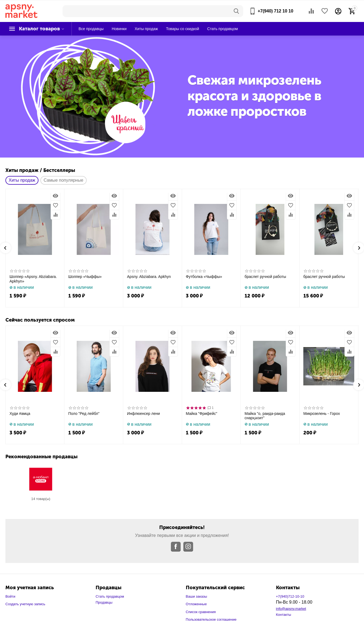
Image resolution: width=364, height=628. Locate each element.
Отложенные (196, 604)
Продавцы (104, 602)
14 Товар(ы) (41, 499)
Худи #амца (20, 414)
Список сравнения (201, 612)
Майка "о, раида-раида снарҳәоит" (265, 416)
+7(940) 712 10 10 (275, 11)
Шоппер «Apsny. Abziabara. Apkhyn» (33, 279)
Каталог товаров (39, 29)
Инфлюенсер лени (143, 414)
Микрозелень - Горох (322, 414)
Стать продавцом (110, 596)
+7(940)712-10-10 (290, 596)
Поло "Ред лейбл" (84, 414)
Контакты (284, 615)
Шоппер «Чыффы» (85, 277)
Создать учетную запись (25, 604)
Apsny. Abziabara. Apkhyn (149, 277)
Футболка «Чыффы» (204, 277)
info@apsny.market (291, 609)
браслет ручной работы (265, 277)
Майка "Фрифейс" (201, 414)
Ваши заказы (196, 596)
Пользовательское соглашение (211, 619)
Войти (10, 596)
